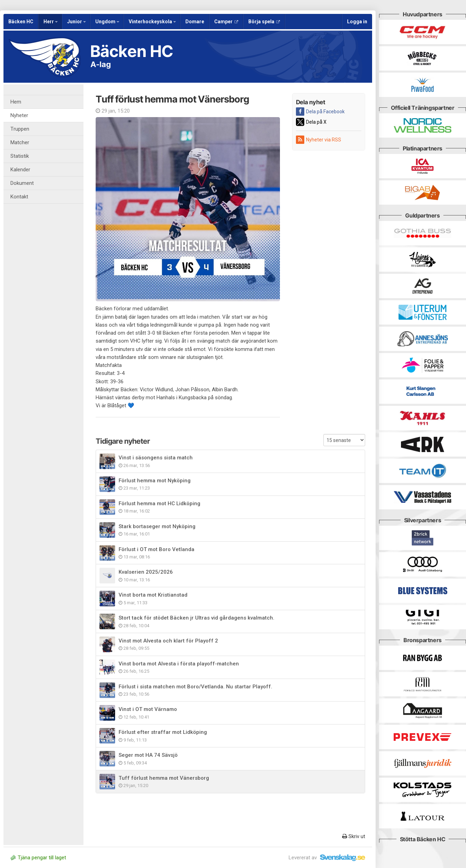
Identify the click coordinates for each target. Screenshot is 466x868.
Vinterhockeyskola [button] (152, 22)
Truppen (20, 129)
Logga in (357, 22)
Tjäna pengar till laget (38, 858)
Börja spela (264, 22)
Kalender (20, 170)
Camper (226, 22)
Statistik (20, 156)
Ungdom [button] (107, 22)
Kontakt (19, 197)
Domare (195, 22)
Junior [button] (77, 22)
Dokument (22, 183)
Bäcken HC (21, 22)
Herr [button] (51, 22)
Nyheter (19, 115)
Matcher (20, 142)
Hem (16, 102)
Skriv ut (354, 836)
